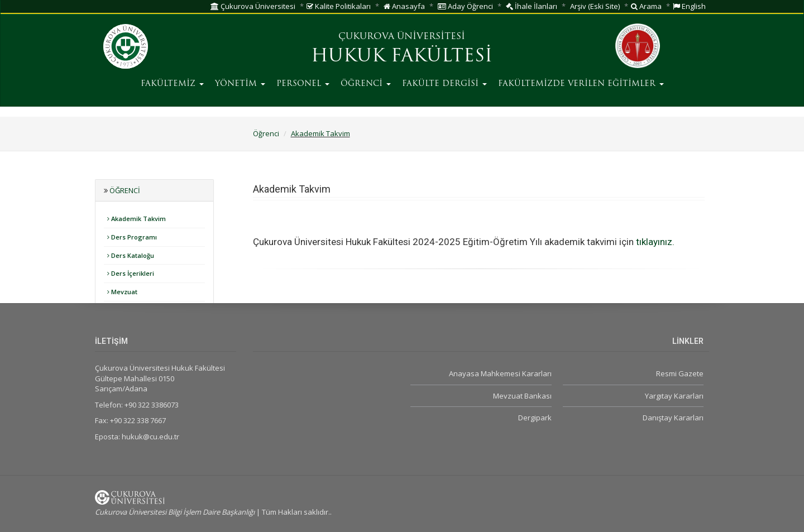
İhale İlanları (532, 6)
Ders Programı (132, 237)
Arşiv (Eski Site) (595, 6)
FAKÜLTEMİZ (172, 84)
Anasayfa (404, 6)
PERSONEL (303, 84)
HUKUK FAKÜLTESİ (402, 57)
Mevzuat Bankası (522, 396)
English (689, 6)
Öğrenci (266, 133)
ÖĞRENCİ (366, 84)
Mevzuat (122, 292)
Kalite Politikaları (339, 6)
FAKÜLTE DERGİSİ (444, 84)
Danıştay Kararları (673, 418)
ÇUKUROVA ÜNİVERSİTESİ (402, 37)
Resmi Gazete (680, 373)
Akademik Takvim (320, 133)
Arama (646, 6)
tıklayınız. (656, 242)
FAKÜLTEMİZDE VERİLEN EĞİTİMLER (581, 84)
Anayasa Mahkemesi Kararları (500, 373)
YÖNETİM (240, 84)
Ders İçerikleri (131, 273)
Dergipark (535, 418)
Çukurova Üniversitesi (253, 6)
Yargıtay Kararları (674, 396)
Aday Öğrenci (465, 6)
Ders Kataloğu (131, 255)
